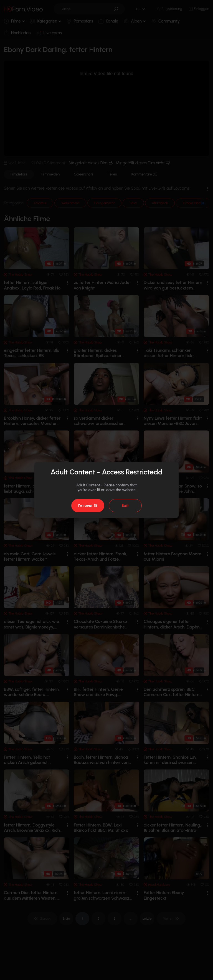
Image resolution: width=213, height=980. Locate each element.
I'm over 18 (88, 506)
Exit (125, 506)
